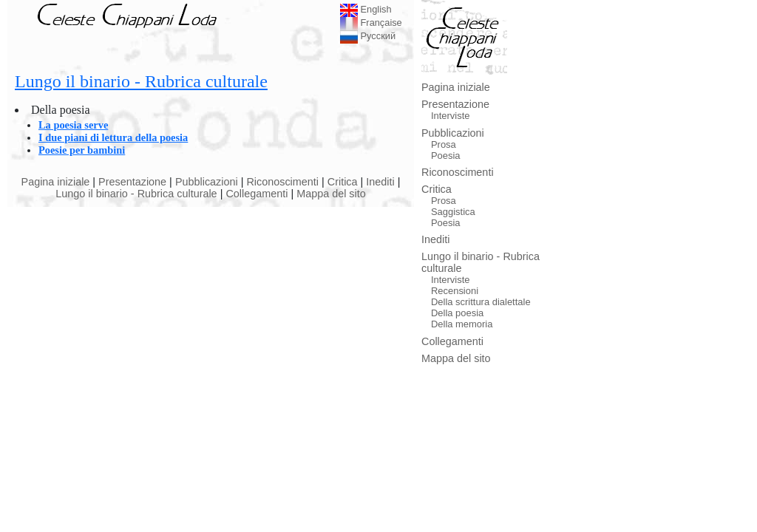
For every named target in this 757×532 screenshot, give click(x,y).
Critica (343, 182)
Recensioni (455, 291)
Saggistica (453, 212)
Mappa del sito (331, 194)
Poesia (446, 156)
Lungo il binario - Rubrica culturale (141, 81)
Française (371, 23)
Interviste (451, 116)
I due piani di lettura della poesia (113, 137)
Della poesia (457, 313)
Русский (368, 36)
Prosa (444, 144)
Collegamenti (257, 194)
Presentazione (132, 182)
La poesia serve (73, 125)
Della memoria (462, 324)
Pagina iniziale (56, 182)
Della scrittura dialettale (481, 302)
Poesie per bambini (82, 150)
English (366, 9)
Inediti (380, 182)
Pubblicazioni (207, 182)
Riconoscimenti (282, 182)
